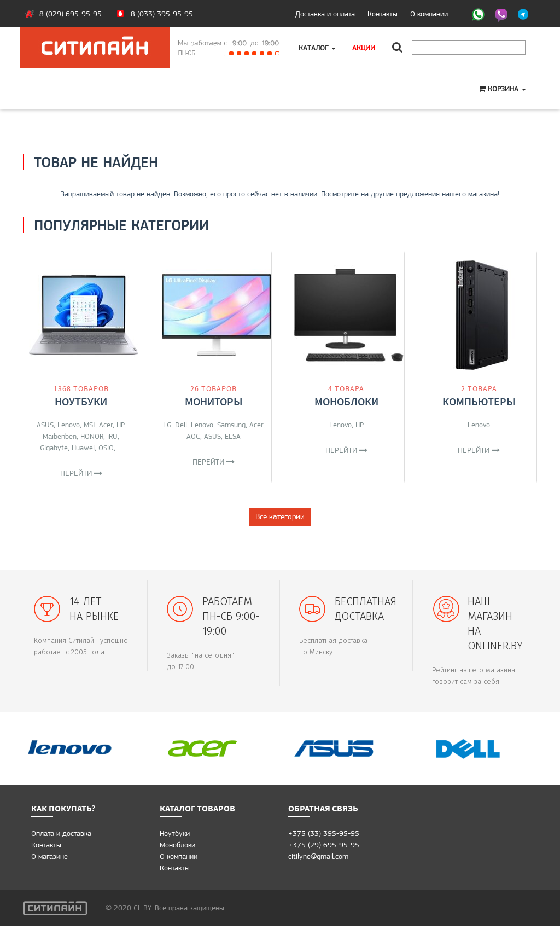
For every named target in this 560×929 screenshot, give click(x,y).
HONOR (92, 436)
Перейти (81, 473)
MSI (89, 425)
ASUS (45, 425)
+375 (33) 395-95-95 (324, 836)
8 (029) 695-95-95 (71, 14)
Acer (106, 425)
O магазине (49, 859)
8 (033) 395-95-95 (162, 14)
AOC (193, 436)
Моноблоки (346, 401)
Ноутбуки (81, 401)
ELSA (233, 436)
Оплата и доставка (61, 836)
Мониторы (214, 401)
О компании (429, 14)
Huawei (83, 448)
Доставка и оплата (325, 14)
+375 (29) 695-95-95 (324, 847)
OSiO (106, 448)
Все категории (280, 519)
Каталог (317, 48)
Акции (364, 48)
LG (167, 425)
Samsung (231, 425)
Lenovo (69, 425)
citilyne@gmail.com (318, 859)
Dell (181, 425)
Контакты (383, 14)
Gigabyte (54, 448)
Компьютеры (479, 401)
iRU (112, 436)
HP (120, 425)
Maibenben (60, 436)
